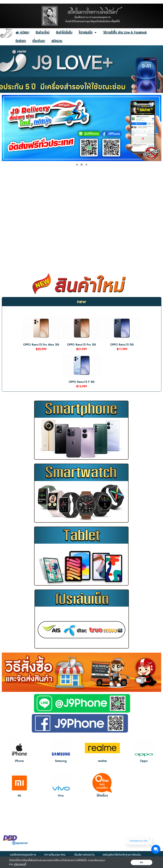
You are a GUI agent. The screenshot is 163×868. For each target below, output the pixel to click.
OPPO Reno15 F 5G (82, 382)
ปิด (142, 862)
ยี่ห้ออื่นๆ (102, 796)
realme (102, 761)
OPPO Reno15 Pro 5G (81, 345)
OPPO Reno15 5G (122, 345)
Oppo (144, 761)
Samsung (61, 761)
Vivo (61, 796)
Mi (19, 796)
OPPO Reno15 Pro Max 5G (41, 345)
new (81, 302)
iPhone (19, 761)
